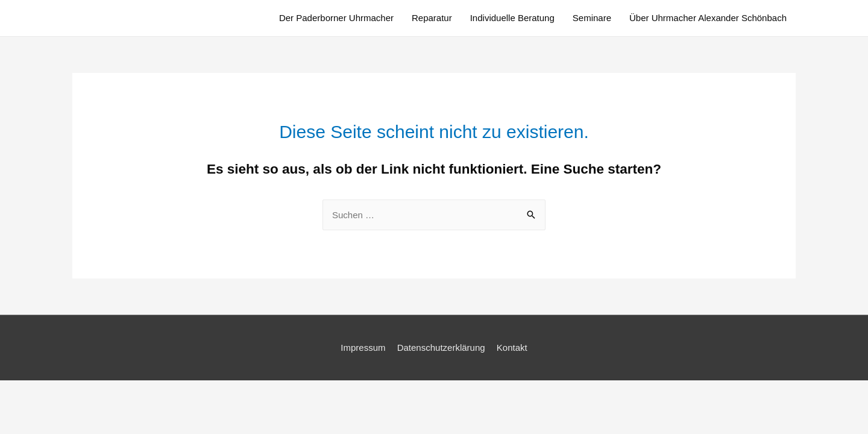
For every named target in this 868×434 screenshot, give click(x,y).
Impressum (363, 348)
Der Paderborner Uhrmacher (336, 18)
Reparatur (432, 18)
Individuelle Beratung (512, 18)
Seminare (592, 18)
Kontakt (512, 348)
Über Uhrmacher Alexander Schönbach (708, 18)
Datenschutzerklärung (441, 348)
